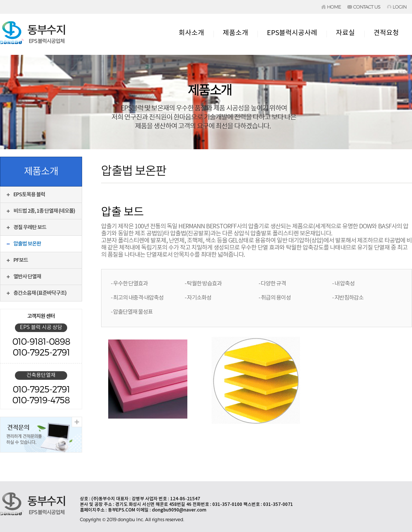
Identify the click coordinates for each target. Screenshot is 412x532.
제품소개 (235, 33)
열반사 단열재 (27, 277)
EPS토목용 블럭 (29, 195)
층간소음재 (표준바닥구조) (40, 293)
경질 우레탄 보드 (30, 227)
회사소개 (191, 33)
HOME (334, 7)
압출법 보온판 (27, 244)
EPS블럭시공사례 (292, 33)
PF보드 (21, 260)
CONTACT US (367, 7)
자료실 (345, 33)
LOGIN (399, 7)
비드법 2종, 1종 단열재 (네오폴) (44, 211)
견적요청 (386, 33)
